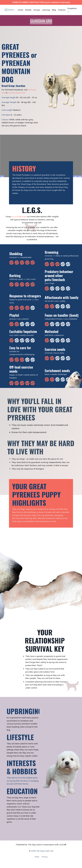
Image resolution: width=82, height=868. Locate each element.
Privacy (45, 858)
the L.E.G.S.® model (22, 217)
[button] (43, 21)
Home (20, 10)
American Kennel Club (18, 93)
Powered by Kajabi (41, 862)
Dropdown (72, 10)
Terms (36, 858)
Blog (54, 10)
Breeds (28, 10)
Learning (46, 10)
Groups (37, 10)
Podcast (62, 10)
